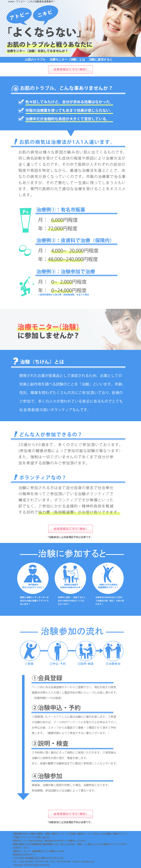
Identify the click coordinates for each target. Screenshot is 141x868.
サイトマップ (28, 837)
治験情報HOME (20, 834)
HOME (11, 2)
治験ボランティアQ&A (88, 834)
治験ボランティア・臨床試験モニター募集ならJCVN (38, 851)
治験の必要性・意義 (40, 834)
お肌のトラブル (35, 59)
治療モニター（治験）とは (67, 59)
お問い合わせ (43, 837)
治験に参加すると (101, 59)
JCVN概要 (106, 834)
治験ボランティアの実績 (63, 834)
